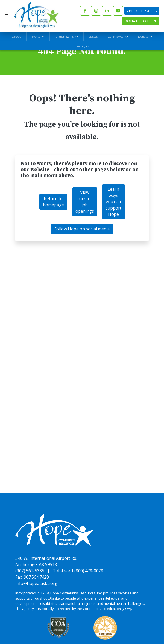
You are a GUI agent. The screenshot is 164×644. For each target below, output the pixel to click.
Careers (17, 36)
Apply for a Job (142, 11)
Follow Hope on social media (82, 229)
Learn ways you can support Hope (113, 202)
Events (36, 36)
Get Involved (116, 36)
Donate (143, 36)
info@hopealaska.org (36, 583)
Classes (93, 36)
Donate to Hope (141, 21)
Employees (82, 46)
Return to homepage (53, 202)
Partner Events (65, 36)
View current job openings (85, 202)
